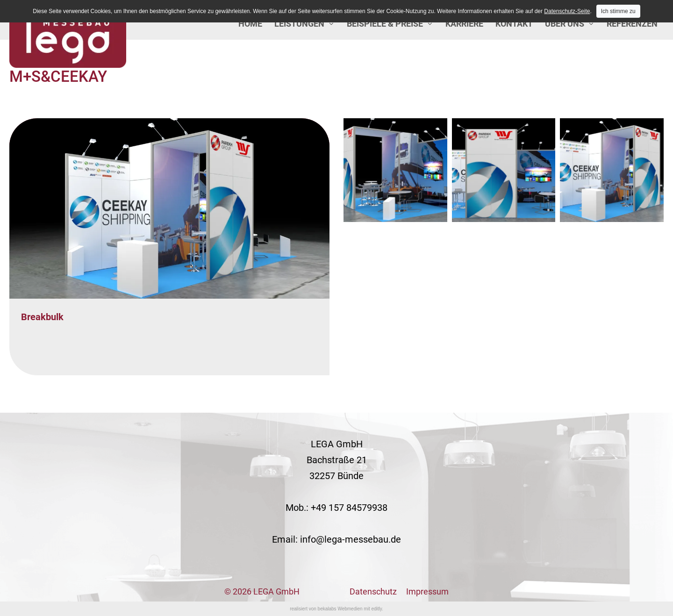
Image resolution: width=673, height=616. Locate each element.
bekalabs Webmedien (340, 609)
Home (250, 24)
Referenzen (632, 24)
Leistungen (299, 24)
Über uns (565, 24)
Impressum (427, 591)
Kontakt (514, 24)
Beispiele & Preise (385, 24)
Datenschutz (373, 591)
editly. (377, 609)
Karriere (464, 24)
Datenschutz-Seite (567, 11)
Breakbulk (42, 317)
